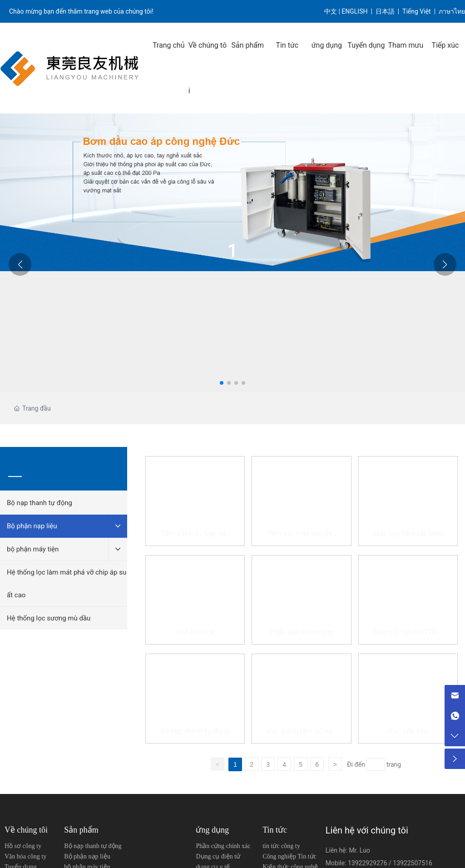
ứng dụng (327, 45)
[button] (222, 383)
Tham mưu (406, 45)
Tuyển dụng (366, 45)
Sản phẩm (247, 45)
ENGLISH (355, 11)
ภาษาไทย (452, 11)
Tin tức (287, 45)
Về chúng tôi (208, 68)
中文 (331, 11)
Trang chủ (169, 45)
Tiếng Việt (417, 11)
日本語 (386, 11)
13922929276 (368, 863)
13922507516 (413, 863)
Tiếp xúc (445, 45)
